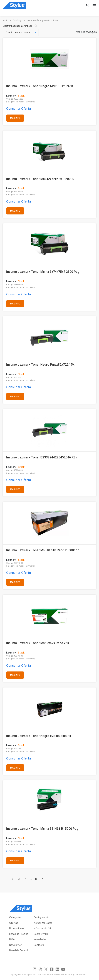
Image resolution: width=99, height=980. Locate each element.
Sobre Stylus (41, 934)
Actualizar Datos (43, 923)
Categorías (15, 917)
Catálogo (18, 20)
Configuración (41, 917)
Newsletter (15, 945)
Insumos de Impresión (39, 20)
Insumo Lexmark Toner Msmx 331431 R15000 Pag (42, 829)
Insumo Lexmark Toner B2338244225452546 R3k (42, 457)
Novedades (40, 939)
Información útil (42, 928)
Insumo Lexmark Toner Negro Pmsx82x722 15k (40, 364)
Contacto (39, 945)
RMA (12, 939)
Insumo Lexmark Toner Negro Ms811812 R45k (40, 86)
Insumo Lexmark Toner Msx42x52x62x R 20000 (40, 179)
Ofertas (14, 923)
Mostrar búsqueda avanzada (20, 26)
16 (36, 879)
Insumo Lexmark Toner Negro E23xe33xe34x (39, 736)
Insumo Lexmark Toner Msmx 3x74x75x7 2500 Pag (43, 272)
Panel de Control (19, 950)
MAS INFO (15, 118)
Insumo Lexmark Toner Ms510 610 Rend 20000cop (43, 550)
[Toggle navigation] (93, 5)
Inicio (5, 20)
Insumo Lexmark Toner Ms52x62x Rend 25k (38, 643)
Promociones (17, 928)
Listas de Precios (19, 934)
